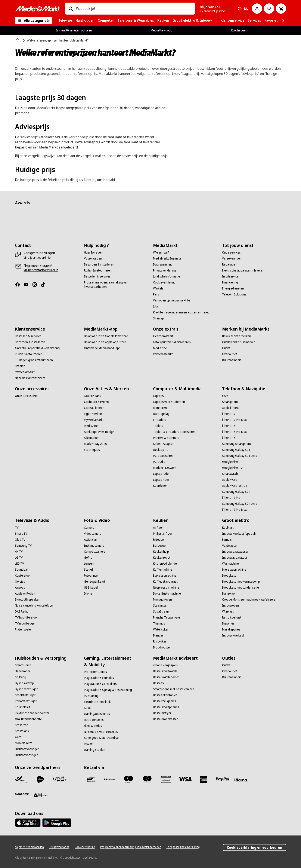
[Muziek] (89, 744)
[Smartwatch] (230, 474)
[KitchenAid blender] (165, 564)
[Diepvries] (228, 623)
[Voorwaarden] (93, 258)
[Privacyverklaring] (164, 270)
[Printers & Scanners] (166, 438)
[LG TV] (19, 558)
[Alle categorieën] (34, 21)
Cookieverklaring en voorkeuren (255, 847)
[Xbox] (87, 708)
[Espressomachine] (165, 576)
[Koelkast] (228, 528)
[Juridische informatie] (167, 276)
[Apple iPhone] (231, 408)
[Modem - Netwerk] (165, 468)
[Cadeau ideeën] (94, 408)
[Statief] (89, 570)
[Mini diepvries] (231, 629)
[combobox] (134, 9)
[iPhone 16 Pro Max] (234, 432)
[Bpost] (22, 779)
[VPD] (59, 779)
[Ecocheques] (92, 450)
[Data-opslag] (161, 414)
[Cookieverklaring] (164, 282)
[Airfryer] (158, 528)
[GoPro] (88, 558)
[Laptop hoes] (161, 480)
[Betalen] (20, 366)
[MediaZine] (160, 348)
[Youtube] (28, 285)
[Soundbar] (21, 570)
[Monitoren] (160, 408)
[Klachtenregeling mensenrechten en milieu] (181, 312)
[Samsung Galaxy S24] (236, 492)
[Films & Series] (93, 726)
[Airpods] (20, 588)
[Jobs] (156, 306)
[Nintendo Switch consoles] (101, 732)
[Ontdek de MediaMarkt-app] (102, 348)
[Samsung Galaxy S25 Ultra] (240, 456)
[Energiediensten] (233, 288)
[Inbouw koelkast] (233, 635)
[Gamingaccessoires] (97, 714)
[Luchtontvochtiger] (27, 749)
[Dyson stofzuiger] (26, 689)
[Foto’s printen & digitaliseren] (172, 342)
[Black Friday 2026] (95, 444)
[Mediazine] (91, 426)
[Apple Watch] (230, 480)
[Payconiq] (110, 779)
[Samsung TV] (23, 546)
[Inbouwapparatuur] (235, 558)
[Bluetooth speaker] (27, 599)
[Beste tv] (159, 683)
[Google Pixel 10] (232, 468)
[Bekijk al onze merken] (237, 336)
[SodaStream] (161, 611)
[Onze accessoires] (27, 396)
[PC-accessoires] (163, 456)
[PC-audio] (159, 462)
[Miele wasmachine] (234, 570)
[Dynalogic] (22, 795)
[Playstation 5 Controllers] (100, 684)
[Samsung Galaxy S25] (236, 450)
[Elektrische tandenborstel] (32, 713)
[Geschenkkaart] (163, 336)
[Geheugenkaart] (95, 582)
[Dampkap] (228, 594)
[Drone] (88, 594)
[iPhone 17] (229, 414)
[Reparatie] (229, 264)
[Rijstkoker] (160, 641)
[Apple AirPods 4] (25, 594)
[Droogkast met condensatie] (241, 588)
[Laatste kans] (93, 396)
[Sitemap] (159, 318)
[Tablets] (158, 426)
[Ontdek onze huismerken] (239, 342)
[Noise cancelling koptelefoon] (34, 605)
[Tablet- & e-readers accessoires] (174, 432)
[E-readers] (160, 420)
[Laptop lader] (161, 474)
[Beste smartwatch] (165, 671)
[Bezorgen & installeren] (99, 264)
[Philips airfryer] (163, 534)
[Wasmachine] (230, 564)
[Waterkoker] (161, 629)
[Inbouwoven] (230, 605)
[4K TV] (19, 552)
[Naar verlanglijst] (269, 9)
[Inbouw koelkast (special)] (239, 534)
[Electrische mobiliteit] (97, 702)
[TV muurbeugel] (25, 623)
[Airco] (18, 737)
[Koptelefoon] (23, 576)
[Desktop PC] (161, 450)
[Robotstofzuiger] (26, 701)
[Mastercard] (147, 779)
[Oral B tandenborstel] (29, 719)
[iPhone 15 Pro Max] (234, 510)
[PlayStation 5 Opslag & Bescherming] (108, 690)
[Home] (18, 40)
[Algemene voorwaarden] (29, 847)
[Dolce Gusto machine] (167, 594)
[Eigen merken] (93, 414)
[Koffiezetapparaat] (165, 582)
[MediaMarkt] (37, 9)
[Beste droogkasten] (166, 719)
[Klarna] (241, 780)
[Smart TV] (21, 534)
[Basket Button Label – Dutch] (281, 9)
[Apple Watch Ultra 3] (235, 486)
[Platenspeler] (23, 629)
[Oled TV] (20, 540)
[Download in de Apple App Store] (105, 342)
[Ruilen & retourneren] (98, 270)
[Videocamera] (93, 534)
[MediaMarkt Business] (167, 258)
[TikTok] (45, 285)
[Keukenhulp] (161, 552)
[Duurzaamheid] (163, 264)
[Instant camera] (94, 546)
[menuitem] (65, 21)
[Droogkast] (229, 576)
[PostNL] (41, 779)
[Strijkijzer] (21, 725)
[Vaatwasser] (230, 546)
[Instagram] (36, 285)
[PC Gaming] (91, 696)
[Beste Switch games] (166, 677)
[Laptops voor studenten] (169, 402)
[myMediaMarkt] (25, 372)
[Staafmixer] (160, 605)
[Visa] (185, 779)
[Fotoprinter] (91, 576)
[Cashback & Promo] (96, 402)
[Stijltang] (21, 677)
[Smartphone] (230, 402)
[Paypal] (223, 779)
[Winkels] (158, 288)
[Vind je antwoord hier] (38, 258)
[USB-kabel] (91, 588)
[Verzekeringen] (232, 258)
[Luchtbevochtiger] (26, 755)
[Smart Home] (23, 665)
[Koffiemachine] (163, 570)
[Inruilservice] (230, 276)
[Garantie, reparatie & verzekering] (37, 348)
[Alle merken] (92, 438)
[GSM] (225, 396)
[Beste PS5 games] (165, 701)
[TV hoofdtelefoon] (27, 617)
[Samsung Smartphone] (237, 444)
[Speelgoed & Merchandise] (101, 738)
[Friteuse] (158, 540)
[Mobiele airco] (24, 743)
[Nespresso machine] (166, 588)
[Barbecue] (159, 546)
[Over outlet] (230, 354)
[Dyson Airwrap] (24, 683)
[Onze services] (231, 252)
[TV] (17, 528)
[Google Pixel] (230, 462)
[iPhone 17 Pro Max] (234, 420)
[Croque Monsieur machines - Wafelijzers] (249, 599)
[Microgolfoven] (162, 599)
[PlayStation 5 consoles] (99, 678)
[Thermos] (159, 623)
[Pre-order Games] (95, 672)
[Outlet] (226, 348)
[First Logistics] (41, 795)
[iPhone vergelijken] (165, 665)
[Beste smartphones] (166, 707)
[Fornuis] (227, 540)
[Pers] (156, 294)
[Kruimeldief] (22, 707)
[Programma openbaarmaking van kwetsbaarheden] (116, 285)
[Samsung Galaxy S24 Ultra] (240, 504)
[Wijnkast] (228, 611)
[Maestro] (128, 779)
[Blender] (158, 635)
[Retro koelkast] (232, 617)
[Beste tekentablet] (165, 695)
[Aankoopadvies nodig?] (99, 432)
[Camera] (89, 528)
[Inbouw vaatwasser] (235, 552)
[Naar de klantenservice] (30, 378)
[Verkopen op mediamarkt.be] (172, 300)
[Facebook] (19, 285)
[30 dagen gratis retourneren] (34, 360)
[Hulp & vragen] (93, 252)
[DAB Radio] (22, 611)
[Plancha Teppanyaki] (166, 617)
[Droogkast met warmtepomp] (241, 582)
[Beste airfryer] (162, 713)
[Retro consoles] (94, 720)
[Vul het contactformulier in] (41, 270)
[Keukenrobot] (162, 558)
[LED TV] (19, 564)
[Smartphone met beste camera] (174, 689)
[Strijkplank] (22, 731)
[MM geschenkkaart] (166, 779)
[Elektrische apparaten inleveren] (243, 270)
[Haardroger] (23, 671)
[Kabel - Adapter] (163, 444)
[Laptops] (158, 396)
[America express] (204, 779)
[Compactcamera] (95, 552)
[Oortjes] (20, 582)
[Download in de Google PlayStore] (106, 336)
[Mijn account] (257, 9)
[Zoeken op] (71, 9)
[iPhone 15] (229, 438)
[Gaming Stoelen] (95, 750)
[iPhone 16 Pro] (231, 498)
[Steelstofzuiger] (25, 695)
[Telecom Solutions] (234, 294)
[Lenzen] (89, 564)
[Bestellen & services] (97, 276)
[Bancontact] (91, 779)
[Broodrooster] (162, 647)
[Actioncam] (91, 540)
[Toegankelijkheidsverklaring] (183, 847)
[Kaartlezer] (160, 486)
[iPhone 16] (229, 426)
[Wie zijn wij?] (161, 252)
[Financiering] (230, 282)
